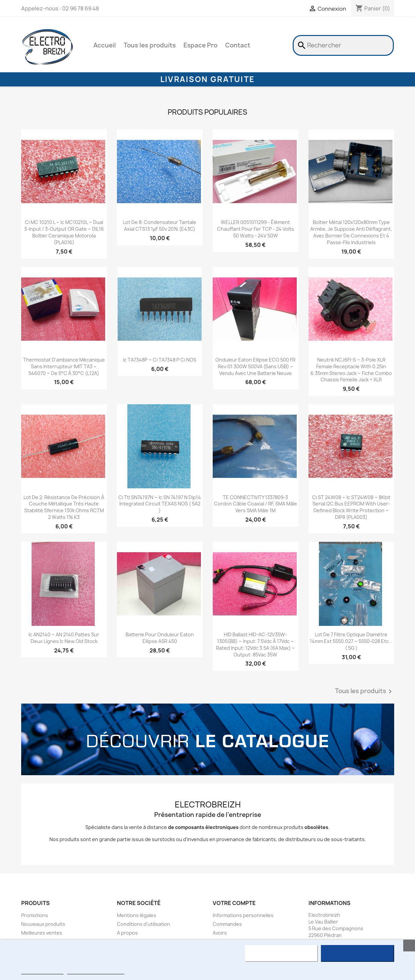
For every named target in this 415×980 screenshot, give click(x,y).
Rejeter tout (281, 953)
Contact (238, 45)
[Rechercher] (343, 45)
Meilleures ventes (42, 933)
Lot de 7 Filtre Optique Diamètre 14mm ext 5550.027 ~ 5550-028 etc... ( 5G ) (351, 641)
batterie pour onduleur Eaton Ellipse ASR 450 (160, 638)
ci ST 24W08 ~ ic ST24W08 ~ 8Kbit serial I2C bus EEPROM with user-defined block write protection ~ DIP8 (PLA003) (351, 507)
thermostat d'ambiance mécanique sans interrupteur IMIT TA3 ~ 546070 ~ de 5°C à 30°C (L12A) (64, 366)
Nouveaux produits (43, 924)
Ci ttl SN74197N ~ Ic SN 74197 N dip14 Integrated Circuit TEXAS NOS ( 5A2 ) (160, 504)
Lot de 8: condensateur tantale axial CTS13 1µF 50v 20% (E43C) (160, 225)
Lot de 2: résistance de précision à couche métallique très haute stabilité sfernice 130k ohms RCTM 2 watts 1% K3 (64, 507)
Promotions (35, 915)
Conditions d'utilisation (143, 924)
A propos (127, 933)
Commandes (227, 924)
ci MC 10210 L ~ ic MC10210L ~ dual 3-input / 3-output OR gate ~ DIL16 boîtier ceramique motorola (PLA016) (64, 232)
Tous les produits (150, 45)
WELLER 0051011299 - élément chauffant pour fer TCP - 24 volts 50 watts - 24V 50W (256, 229)
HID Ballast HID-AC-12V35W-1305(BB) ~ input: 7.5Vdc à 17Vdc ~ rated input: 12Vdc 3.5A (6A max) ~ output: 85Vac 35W (256, 644)
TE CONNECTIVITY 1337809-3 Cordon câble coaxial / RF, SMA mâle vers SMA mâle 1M (256, 504)
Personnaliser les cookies (96, 971)
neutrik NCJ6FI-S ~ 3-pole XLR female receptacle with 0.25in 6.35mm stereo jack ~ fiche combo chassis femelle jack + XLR (351, 370)
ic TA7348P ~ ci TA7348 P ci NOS (160, 360)
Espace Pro (200, 45)
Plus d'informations (42, 971)
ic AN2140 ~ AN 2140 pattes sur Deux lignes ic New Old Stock (64, 638)
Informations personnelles (243, 915)
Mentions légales (137, 915)
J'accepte (357, 953)
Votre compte (234, 903)
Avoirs (220, 933)
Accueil (105, 45)
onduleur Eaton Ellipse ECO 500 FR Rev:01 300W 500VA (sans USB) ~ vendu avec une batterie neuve (255, 366)
